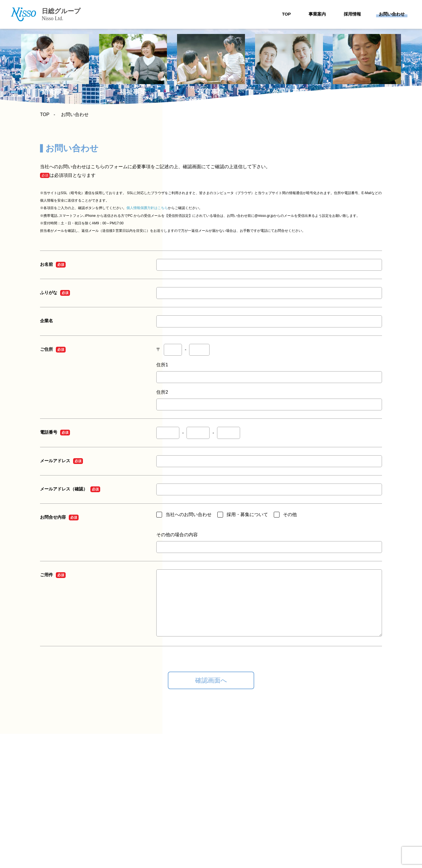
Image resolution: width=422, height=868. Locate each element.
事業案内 (317, 14)
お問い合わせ (392, 14)
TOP (287, 14)
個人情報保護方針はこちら (147, 208)
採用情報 (352, 14)
